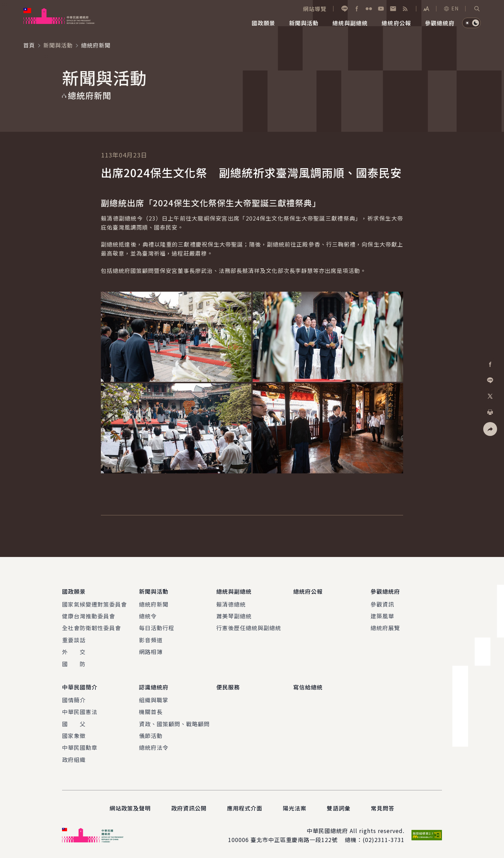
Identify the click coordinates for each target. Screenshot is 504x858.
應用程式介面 (245, 808)
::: (5, 4)
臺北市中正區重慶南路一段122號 (294, 840)
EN (451, 8)
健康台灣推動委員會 (89, 616)
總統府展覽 (385, 628)
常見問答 (383, 808)
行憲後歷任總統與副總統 (249, 628)
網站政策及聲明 (130, 808)
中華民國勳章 (80, 747)
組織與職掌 (154, 700)
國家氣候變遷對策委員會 (94, 604)
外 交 (74, 652)
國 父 (74, 723)
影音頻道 (151, 640)
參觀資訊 (382, 604)
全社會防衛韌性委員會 (92, 628)
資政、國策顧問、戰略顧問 (174, 723)
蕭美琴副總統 (234, 616)
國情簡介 (74, 700)
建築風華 (382, 616)
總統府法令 (154, 747)
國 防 (74, 664)
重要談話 (74, 640)
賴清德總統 (231, 604)
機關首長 (151, 712)
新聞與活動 (58, 45)
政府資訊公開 (189, 808)
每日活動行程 (157, 628)
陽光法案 (295, 808)
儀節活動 (151, 736)
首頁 (29, 45)
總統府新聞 (154, 604)
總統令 (148, 616)
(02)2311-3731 (384, 840)
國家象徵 (74, 736)
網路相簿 (151, 652)
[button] (477, 9)
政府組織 (74, 759)
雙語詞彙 (339, 808)
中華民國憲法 (80, 712)
